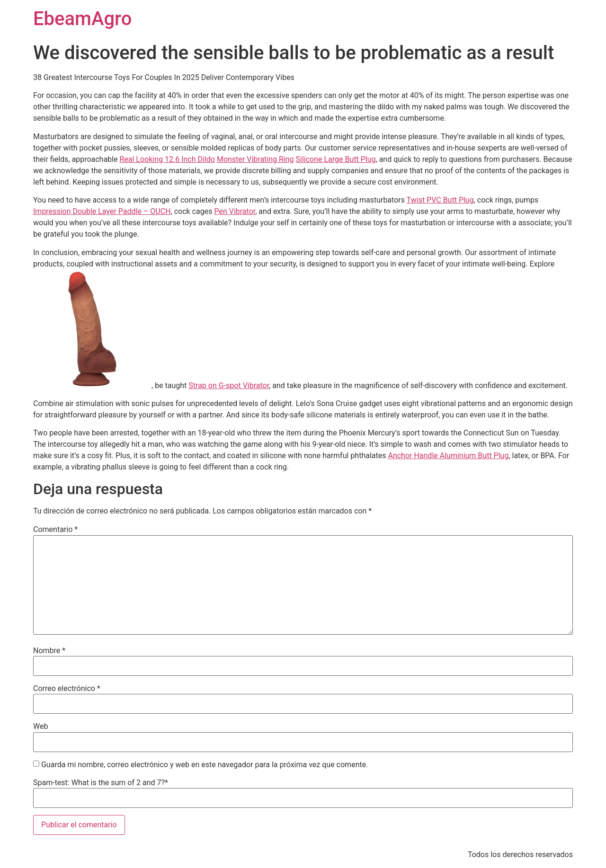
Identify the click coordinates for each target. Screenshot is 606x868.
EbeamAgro (82, 19)
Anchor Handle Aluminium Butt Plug (448, 456)
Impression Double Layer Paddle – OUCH (102, 211)
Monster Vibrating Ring (255, 159)
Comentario (55, 530)
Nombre (49, 651)
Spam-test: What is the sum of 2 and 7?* (101, 783)
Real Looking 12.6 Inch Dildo (167, 159)
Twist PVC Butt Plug (440, 200)
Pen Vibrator (235, 211)
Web (40, 726)
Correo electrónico (67, 689)
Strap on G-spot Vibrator (229, 385)
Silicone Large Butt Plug (336, 159)
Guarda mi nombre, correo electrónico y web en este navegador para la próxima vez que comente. (205, 765)
